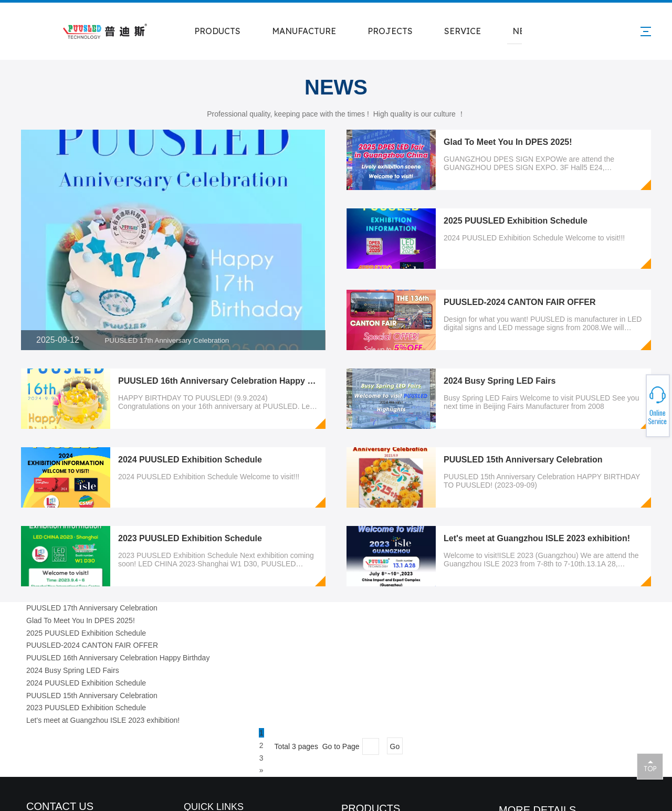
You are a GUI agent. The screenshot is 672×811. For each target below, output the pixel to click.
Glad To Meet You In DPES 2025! (508, 142)
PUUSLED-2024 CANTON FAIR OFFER (520, 302)
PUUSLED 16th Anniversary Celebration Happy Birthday (230, 381)
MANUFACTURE (304, 31)
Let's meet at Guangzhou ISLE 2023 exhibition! (537, 538)
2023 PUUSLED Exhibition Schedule (190, 538)
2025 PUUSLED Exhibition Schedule (516, 221)
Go (395, 746)
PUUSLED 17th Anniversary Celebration (167, 340)
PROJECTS (390, 31)
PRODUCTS (217, 31)
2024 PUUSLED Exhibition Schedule (190, 460)
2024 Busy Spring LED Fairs (500, 381)
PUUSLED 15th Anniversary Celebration (523, 460)
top (650, 766)
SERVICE (463, 31)
